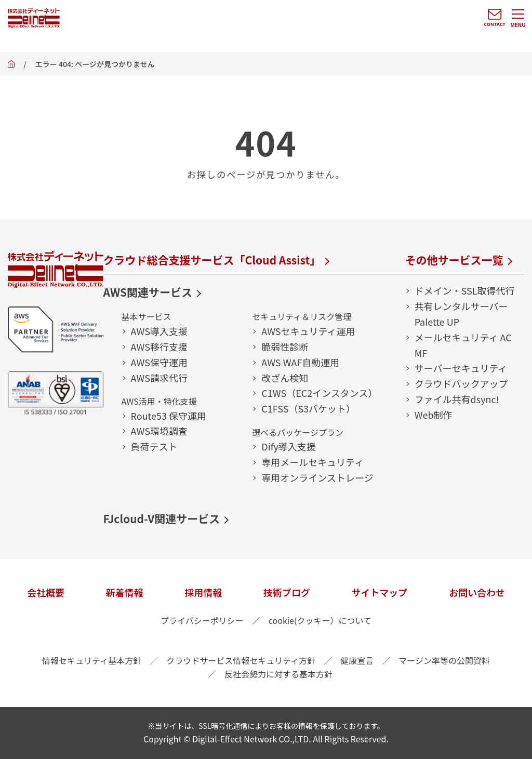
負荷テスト (154, 446)
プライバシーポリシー (202, 620)
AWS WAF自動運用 (300, 362)
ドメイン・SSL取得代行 (465, 290)
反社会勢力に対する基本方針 (278, 674)
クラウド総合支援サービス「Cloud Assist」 (212, 260)
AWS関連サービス (148, 292)
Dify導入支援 (289, 446)
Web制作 (434, 415)
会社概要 (46, 592)
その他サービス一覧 (454, 260)
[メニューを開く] (518, 18)
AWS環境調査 (159, 431)
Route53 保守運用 (169, 416)
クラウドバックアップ (461, 383)
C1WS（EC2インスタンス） (319, 393)
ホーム (11, 67)
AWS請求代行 (159, 378)
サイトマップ (379, 592)
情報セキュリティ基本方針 (92, 660)
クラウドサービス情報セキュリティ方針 (241, 660)
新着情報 (125, 592)
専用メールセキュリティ (312, 462)
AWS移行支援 (159, 347)
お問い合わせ (477, 592)
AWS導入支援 (159, 331)
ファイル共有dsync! (457, 399)
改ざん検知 (285, 378)
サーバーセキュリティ (461, 368)
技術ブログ (287, 592)
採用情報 (203, 592)
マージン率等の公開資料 (444, 660)
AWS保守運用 (159, 362)
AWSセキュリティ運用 (308, 331)
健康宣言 (357, 660)
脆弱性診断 (285, 347)
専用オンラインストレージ (317, 477)
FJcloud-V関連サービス (162, 518)
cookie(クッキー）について (320, 620)
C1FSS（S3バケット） (308, 408)
